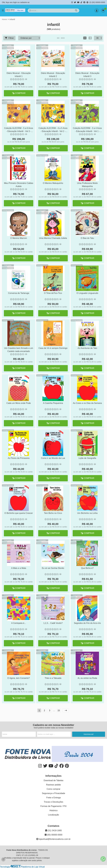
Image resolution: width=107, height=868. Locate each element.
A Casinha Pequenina (53, 403)
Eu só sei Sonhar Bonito (53, 568)
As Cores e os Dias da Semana (87, 403)
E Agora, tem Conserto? (19, 678)
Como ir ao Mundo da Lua (53, 458)
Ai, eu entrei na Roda (87, 678)
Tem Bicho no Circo (53, 513)
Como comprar (53, 789)
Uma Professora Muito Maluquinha (87, 185)
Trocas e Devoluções (53, 802)
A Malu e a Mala (19, 568)
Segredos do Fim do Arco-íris (87, 623)
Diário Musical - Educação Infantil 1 (19, 75)
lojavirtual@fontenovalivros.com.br (53, 839)
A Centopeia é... (19, 623)
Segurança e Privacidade (54, 793)
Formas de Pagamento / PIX (53, 806)
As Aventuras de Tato (87, 348)
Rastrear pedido (53, 785)
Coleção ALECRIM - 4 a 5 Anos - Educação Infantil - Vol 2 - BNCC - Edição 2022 (53, 130)
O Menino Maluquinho (53, 183)
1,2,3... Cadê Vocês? (53, 623)
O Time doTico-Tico (53, 293)
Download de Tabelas (54, 780)
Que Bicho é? (87, 568)
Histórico (53, 810)
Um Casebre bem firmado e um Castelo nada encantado (19, 350)
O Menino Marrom (19, 238)
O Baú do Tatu (87, 238)
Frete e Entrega (53, 798)
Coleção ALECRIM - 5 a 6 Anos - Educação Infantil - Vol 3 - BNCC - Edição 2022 (19, 130)
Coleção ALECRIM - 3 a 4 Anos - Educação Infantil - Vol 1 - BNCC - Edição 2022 (87, 130)
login (15, 2)
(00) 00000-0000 (97, 2)
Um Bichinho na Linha (87, 513)
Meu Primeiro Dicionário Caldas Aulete (19, 185)
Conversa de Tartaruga (19, 293)
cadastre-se (25, 2)
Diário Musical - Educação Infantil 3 (87, 75)
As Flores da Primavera (19, 458)
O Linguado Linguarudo (87, 293)
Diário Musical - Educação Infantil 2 (53, 75)
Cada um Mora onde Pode (19, 403)
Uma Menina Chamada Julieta (53, 238)
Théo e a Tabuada (53, 678)
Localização (54, 815)
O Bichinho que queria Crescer (19, 513)
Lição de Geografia (87, 458)
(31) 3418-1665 (53, 830)
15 (59, 710)
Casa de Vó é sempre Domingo (53, 348)
